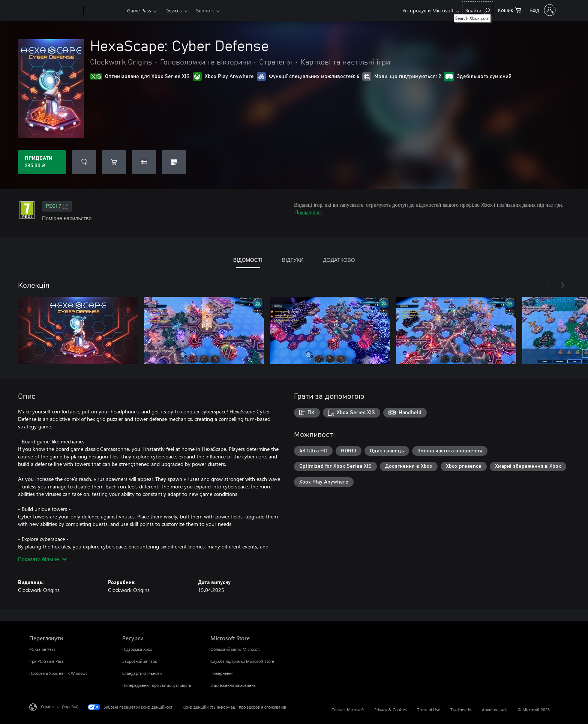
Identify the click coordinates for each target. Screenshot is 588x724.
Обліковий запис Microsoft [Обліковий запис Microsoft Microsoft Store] (235, 649)
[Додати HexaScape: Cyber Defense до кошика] (114, 162)
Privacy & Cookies (391, 710)
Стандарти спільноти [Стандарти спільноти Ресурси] (142, 673)
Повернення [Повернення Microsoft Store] (222, 673)
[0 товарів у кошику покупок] (510, 10)
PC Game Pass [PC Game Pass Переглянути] (42, 649)
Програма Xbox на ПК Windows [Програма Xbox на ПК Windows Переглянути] (58, 673)
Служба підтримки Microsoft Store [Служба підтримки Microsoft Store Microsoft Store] (242, 661)
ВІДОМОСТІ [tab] (248, 260)
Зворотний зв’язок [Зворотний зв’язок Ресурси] (139, 661)
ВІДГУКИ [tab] (293, 260)
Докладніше (308, 212)
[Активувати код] (174, 162)
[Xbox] (104, 11)
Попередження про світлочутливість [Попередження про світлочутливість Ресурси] (157, 685)
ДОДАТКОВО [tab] (339, 260)
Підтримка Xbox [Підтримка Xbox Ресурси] (137, 649)
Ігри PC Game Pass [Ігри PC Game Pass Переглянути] (46, 661)
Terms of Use (429, 710)
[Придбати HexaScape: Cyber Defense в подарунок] (144, 162)
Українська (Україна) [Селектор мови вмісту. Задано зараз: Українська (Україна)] (59, 707)
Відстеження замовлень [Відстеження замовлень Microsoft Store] (233, 685)
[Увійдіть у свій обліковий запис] (542, 10)
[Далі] (562, 285)
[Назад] (547, 285)
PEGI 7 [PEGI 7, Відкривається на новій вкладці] (57, 206)
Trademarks (461, 710)
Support (205, 10)
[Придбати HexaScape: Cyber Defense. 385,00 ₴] (42, 162)
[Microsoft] (55, 11)
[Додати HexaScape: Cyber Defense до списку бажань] (84, 162)
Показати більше (42, 559)
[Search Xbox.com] (478, 10)
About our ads (495, 710)
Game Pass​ (139, 10)
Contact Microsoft (348, 710)
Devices (174, 10)
